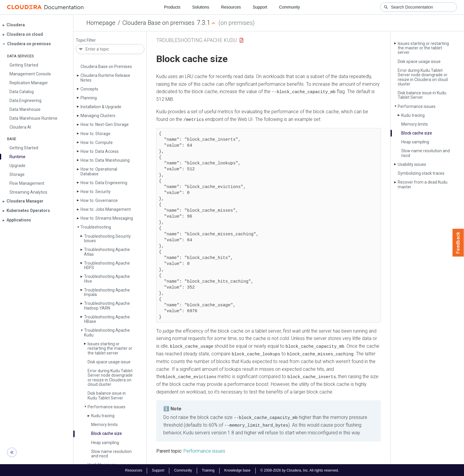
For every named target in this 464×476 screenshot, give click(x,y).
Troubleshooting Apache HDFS (107, 265)
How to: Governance (99, 200)
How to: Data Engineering (104, 183)
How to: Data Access (100, 151)
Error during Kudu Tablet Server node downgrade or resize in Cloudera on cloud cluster (110, 378)
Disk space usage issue (109, 362)
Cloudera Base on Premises (106, 67)
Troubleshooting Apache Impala (107, 292)
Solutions (201, 7)
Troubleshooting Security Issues (107, 238)
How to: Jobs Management (106, 209)
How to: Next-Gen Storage (105, 124)
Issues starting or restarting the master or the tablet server (110, 348)
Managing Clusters (98, 116)
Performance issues (107, 407)
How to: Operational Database (99, 171)
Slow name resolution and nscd (111, 454)
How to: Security (96, 192)
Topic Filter (86, 40)
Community (290, 7)
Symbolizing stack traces (421, 173)
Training (208, 469)
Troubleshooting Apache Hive (107, 279)
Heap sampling (105, 443)
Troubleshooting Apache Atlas (107, 252)
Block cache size (107, 433)
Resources (231, 7)
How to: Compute (97, 143)
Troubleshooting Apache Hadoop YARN (107, 306)
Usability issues (412, 164)
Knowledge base (237, 469)
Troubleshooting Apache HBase (107, 319)
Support (260, 7)
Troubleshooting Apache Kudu (107, 332)
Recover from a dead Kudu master (423, 184)
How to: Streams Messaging (107, 218)
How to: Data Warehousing (105, 160)
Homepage (101, 23)
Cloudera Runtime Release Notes (105, 78)
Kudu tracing (103, 416)
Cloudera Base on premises (158, 23)
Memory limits (104, 425)
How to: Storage (95, 134)
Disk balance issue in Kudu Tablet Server (107, 395)
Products (172, 7)
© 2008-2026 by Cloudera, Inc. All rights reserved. (300, 469)
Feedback (458, 243)
